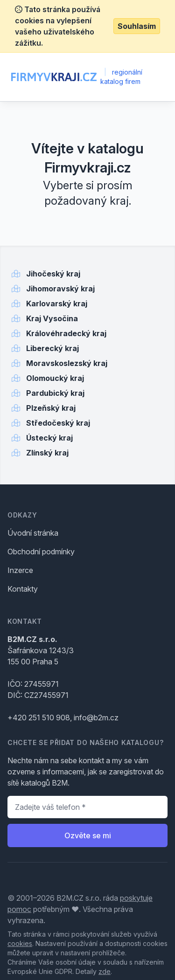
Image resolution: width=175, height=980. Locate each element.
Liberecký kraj (52, 348)
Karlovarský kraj (57, 304)
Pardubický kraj (55, 393)
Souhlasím (137, 26)
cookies (20, 943)
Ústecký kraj (49, 438)
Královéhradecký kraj (66, 333)
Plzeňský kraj (51, 408)
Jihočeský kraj (53, 274)
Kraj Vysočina (52, 318)
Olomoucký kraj (55, 378)
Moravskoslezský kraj (67, 363)
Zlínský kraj (47, 453)
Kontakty (23, 589)
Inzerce (20, 570)
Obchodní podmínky (41, 552)
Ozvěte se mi (88, 835)
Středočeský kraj (58, 423)
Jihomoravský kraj (60, 289)
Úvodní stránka (33, 533)
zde (105, 971)
